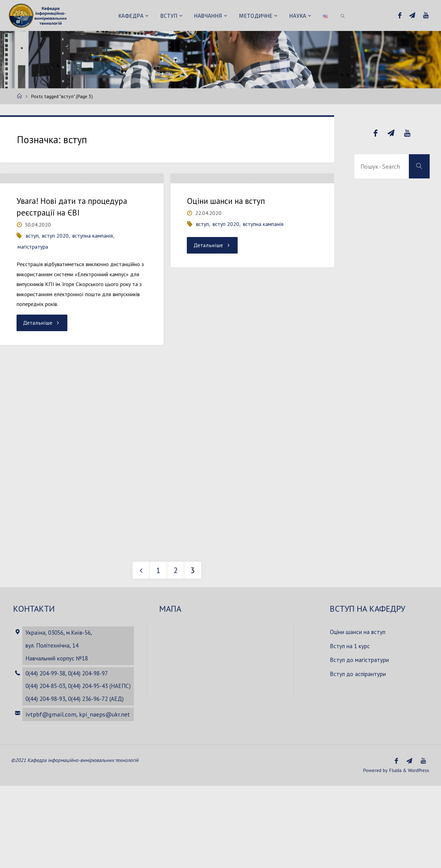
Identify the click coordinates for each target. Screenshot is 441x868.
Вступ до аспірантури (359, 739)
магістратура (33, 279)
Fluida (394, 852)
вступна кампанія (93, 268)
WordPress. (418, 852)
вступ (32, 268)
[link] (343, 15)
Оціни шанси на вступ (226, 234)
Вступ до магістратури (361, 726)
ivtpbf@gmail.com (50, 797)
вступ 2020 (55, 268)
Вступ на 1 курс (351, 711)
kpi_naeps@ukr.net (103, 797)
